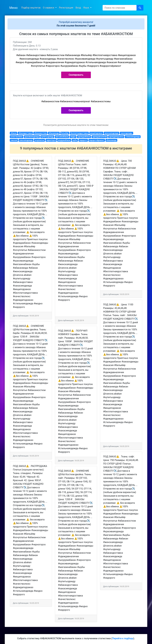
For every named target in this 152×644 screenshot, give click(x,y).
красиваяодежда (32, 137)
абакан (14, 133)
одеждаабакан (84, 137)
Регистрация (66, 8)
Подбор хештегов (31, 8)
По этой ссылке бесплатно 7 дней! (76, 26)
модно (73, 137)
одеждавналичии (100, 137)
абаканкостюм (40, 133)
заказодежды (126, 133)
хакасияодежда (26, 140)
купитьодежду (47, 137)
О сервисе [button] (49, 8)
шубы (75, 140)
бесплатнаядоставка (79, 133)
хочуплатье (40, 140)
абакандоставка (25, 133)
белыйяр (65, 133)
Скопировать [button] (76, 75)
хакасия (14, 140)
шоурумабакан (64, 140)
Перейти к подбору (123, 638)
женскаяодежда (111, 133)
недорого (83, 140)
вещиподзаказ (96, 133)
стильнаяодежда (133, 137)
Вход (78, 8)
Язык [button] (86, 8)
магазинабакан (62, 137)
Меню (14, 8)
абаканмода (54, 133)
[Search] (120, 8)
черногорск (51, 140)
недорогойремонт (97, 140)
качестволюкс (17, 137)
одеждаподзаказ (116, 137)
